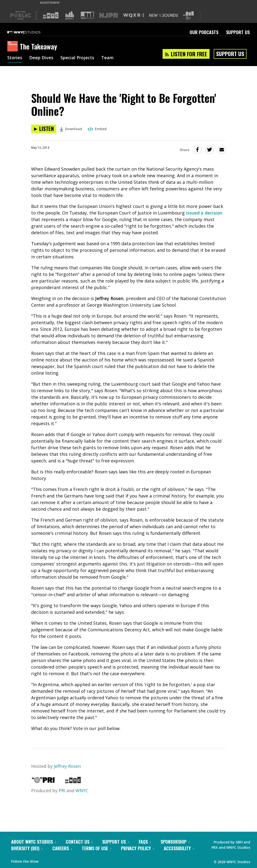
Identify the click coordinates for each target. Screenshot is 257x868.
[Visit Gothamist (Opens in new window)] (70, 15)
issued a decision (204, 213)
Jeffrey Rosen (67, 766)
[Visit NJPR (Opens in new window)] (109, 15)
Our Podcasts (204, 32)
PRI (62, 790)
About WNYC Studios (34, 842)
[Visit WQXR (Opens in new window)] (133, 15)
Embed (97, 129)
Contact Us (79, 842)
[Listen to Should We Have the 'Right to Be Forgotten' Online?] (44, 129)
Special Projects (77, 58)
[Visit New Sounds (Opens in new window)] (163, 15)
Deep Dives (41, 58)
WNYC (82, 790)
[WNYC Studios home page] (30, 32)
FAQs (145, 842)
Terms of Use (96, 848)
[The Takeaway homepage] (14, 47)
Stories (15, 58)
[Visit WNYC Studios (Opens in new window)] (87, 15)
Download (71, 129)
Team (107, 58)
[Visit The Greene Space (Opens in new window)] (188, 15)
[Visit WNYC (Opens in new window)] (51, 15)
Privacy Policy (138, 848)
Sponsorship (175, 842)
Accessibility (179, 848)
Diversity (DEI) (27, 848)
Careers (62, 848)
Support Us (238, 32)
